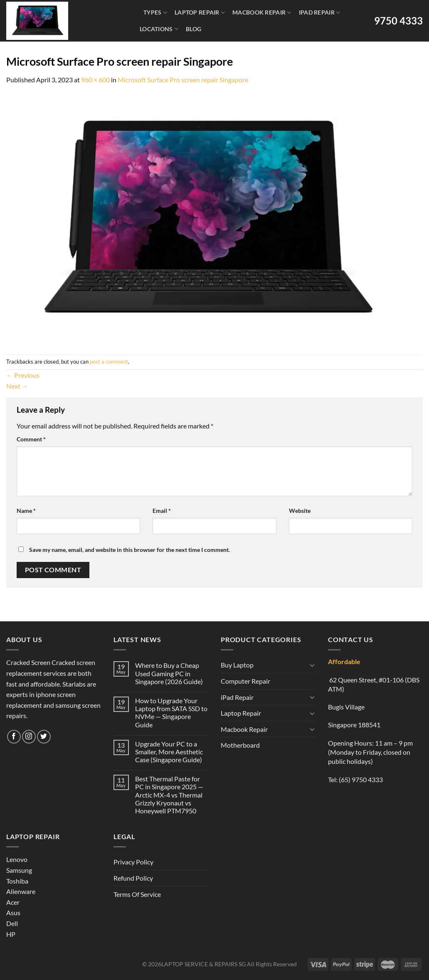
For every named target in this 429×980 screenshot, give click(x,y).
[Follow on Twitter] (44, 737)
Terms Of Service (137, 894)
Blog (194, 29)
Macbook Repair (262, 13)
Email (162, 511)
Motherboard (240, 745)
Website (300, 511)
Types (155, 13)
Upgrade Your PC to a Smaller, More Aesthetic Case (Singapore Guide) (169, 752)
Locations (159, 29)
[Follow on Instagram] (29, 737)
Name (26, 511)
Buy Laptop (237, 665)
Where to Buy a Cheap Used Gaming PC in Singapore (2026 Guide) (169, 673)
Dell (12, 923)
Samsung (19, 870)
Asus (13, 912)
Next (17, 386)
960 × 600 (95, 80)
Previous (23, 375)
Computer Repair (245, 681)
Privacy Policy (133, 862)
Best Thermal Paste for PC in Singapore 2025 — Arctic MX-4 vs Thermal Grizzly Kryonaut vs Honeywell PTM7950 (169, 795)
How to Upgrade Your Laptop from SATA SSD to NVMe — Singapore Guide (171, 713)
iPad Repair (320, 13)
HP (11, 934)
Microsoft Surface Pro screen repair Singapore (183, 80)
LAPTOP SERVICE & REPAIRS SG (203, 964)
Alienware (21, 891)
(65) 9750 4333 (361, 779)
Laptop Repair (200, 13)
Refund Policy (133, 878)
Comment (31, 439)
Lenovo (17, 859)
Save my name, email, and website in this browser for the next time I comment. (129, 550)
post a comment (109, 362)
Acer (13, 902)
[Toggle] (312, 665)
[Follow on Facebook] (14, 737)
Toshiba (17, 881)
